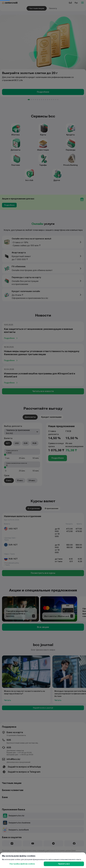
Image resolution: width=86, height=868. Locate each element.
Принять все (64, 864)
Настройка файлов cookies (22, 864)
